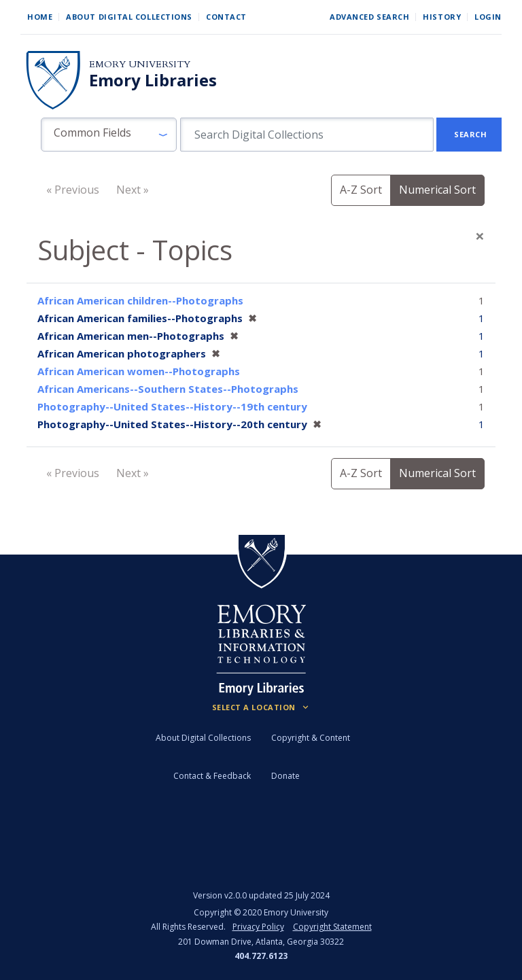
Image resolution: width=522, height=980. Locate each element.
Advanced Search (369, 17)
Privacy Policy (258, 927)
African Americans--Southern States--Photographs (168, 389)
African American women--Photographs (139, 371)
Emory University (140, 64)
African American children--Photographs (140, 300)
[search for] (307, 135)
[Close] (480, 236)
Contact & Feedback (212, 776)
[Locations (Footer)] (261, 707)
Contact (226, 17)
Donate (285, 776)
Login (488, 17)
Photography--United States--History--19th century (172, 406)
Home (40, 17)
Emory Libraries (153, 80)
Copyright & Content (311, 738)
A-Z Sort (361, 190)
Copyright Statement (332, 927)
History (442, 17)
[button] (109, 135)
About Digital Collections (129, 17)
